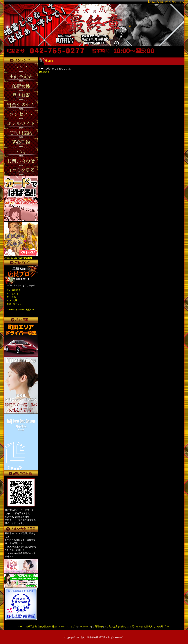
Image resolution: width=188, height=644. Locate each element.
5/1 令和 (11, 297)
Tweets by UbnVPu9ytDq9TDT (18, 258)
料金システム (58, 627)
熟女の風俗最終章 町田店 (93, 637)
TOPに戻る (44, 72)
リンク (157, 627)
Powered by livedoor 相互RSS (20, 310)
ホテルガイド (85, 627)
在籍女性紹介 (44, 627)
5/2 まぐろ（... (15, 294)
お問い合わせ (136, 627)
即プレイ (166, 627)
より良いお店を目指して (116, 627)
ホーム (21, 627)
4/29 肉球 (12, 300)
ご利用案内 (98, 627)
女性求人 (148, 627)
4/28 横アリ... (14, 304)
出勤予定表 (31, 627)
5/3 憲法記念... (15, 290)
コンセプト (72, 627)
